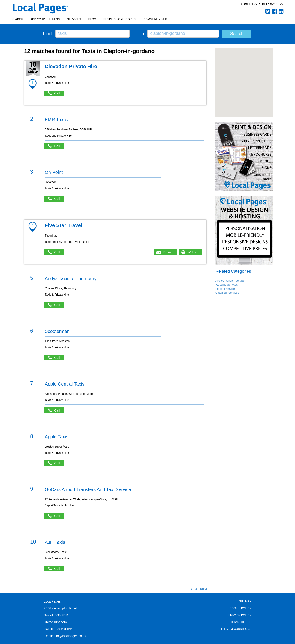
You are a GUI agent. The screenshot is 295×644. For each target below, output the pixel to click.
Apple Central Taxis (65, 384)
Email (167, 252)
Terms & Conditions (236, 629)
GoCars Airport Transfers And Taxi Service (88, 489)
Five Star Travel (63, 225)
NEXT (204, 589)
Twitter (268, 11)
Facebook (275, 11)
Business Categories (120, 19)
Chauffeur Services (227, 293)
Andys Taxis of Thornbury (71, 278)
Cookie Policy (240, 608)
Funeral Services (226, 289)
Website (193, 252)
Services (74, 19)
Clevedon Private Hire (71, 66)
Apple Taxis (56, 437)
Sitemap (245, 601)
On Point (54, 172)
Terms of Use (241, 622)
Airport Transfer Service (230, 281)
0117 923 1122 (273, 4)
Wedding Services (227, 285)
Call (56, 93)
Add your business (45, 19)
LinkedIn (281, 11)
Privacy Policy (240, 615)
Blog (92, 19)
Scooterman (57, 331)
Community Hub (155, 19)
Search (17, 19)
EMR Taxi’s (56, 120)
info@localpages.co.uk (70, 636)
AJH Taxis (55, 542)
